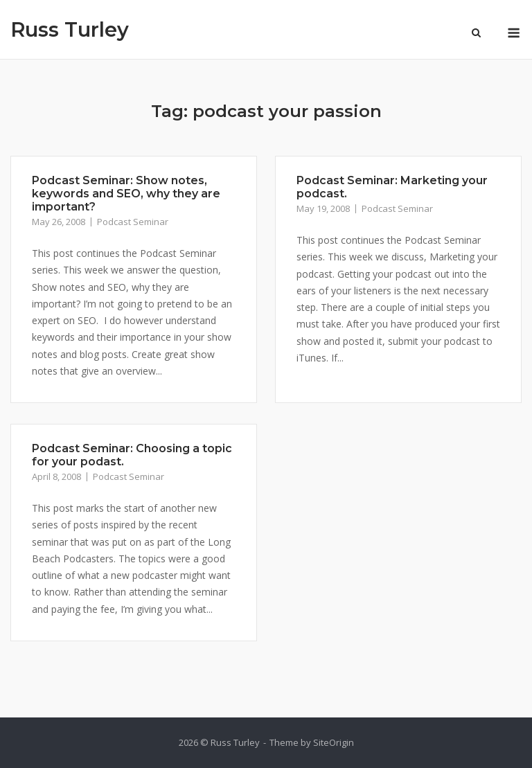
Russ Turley (70, 29)
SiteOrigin (334, 742)
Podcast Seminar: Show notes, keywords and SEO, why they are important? (126, 194)
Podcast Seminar (133, 222)
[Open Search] (476, 34)
